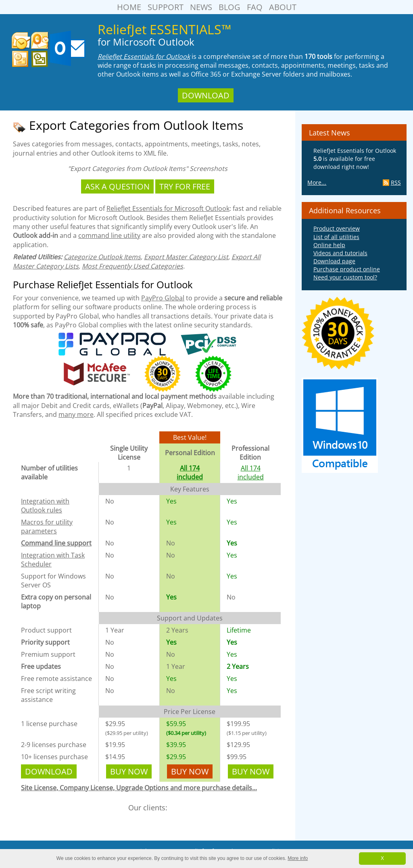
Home (129, 7)
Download (206, 95)
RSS (392, 182)
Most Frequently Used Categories (132, 266)
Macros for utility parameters (47, 527)
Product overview (337, 228)
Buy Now (129, 771)
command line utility (109, 235)
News (201, 7)
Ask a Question (117, 186)
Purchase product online (347, 269)
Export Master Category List (186, 257)
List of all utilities (336, 237)
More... (317, 182)
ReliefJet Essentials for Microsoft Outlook (168, 208)
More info (298, 858)
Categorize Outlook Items (102, 257)
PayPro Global (163, 298)
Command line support (56, 543)
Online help (329, 245)
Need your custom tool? (345, 277)
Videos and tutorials (340, 253)
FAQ (255, 7)
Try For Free (185, 186)
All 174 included (190, 473)
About (283, 7)
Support (166, 7)
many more (76, 414)
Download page (334, 261)
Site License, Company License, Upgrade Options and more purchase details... (139, 788)
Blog (229, 7)
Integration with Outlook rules (45, 506)
